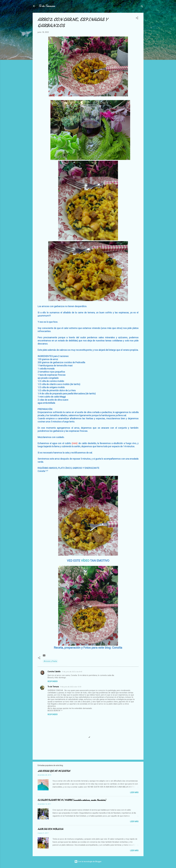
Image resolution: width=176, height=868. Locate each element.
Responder (53, 681)
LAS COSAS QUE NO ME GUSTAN (54, 771)
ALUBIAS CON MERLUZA (50, 829)
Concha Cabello (54, 672)
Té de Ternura (47, 6)
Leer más (134, 792)
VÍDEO (85, 561)
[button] (137, 18)
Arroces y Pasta (50, 661)
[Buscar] (142, 7)
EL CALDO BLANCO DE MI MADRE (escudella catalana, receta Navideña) (72, 800)
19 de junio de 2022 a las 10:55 (70, 687)
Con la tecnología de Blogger (88, 862)
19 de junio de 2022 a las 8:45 (72, 672)
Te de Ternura (53, 687)
